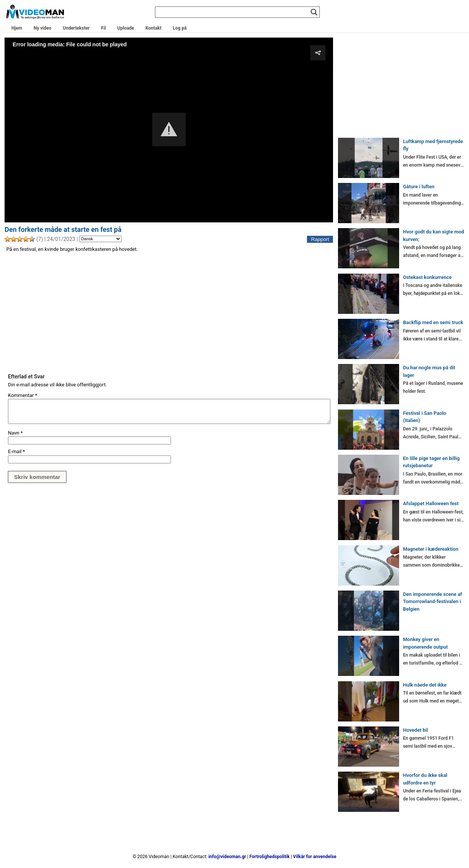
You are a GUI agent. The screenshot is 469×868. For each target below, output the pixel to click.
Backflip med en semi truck (433, 322)
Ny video (42, 28)
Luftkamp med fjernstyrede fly (433, 145)
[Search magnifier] (314, 12)
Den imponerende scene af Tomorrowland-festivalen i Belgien (432, 602)
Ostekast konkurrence (427, 277)
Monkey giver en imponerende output (425, 643)
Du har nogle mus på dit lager (429, 371)
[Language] (100, 239)
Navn (15, 433)
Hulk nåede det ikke (425, 685)
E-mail (17, 451)
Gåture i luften (419, 187)
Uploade (126, 28)
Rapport (320, 239)
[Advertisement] (169, 313)
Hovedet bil (415, 730)
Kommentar (23, 395)
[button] (169, 129)
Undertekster (76, 28)
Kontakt (153, 28)
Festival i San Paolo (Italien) (425, 417)
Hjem (17, 28)
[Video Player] (169, 130)
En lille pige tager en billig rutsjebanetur (431, 462)
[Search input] (234, 12)
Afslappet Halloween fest (431, 503)
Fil (103, 28)
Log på (180, 28)
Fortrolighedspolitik (270, 857)
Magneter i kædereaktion (431, 549)
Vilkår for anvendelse (315, 857)
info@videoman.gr (227, 857)
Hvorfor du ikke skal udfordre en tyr (425, 779)
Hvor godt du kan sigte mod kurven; (433, 236)
